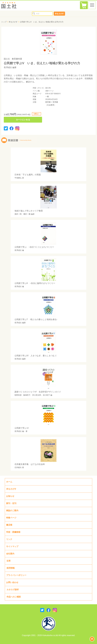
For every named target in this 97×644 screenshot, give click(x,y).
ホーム (9, 482)
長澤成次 (8, 67)
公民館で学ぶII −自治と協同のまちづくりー (35, 283)
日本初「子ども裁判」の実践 (28, 175)
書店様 (9, 525)
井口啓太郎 (37, 395)
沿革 (9, 561)
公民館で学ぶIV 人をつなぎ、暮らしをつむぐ (36, 356)
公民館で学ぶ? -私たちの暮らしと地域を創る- (36, 319)
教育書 (48, 102)
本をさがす (59, 14)
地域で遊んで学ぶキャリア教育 (29, 211)
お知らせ (10, 496)
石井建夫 (18, 467)
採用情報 (11, 568)
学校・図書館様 (13, 532)
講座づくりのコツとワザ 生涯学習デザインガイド (38, 392)
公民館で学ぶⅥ (22, 428)
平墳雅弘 (18, 178)
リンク (9, 539)
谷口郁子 (46, 395)
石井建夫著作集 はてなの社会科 (30, 464)
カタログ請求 (13, 590)
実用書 (55, 102)
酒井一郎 (18, 214)
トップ (4, 22)
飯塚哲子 (27, 395)
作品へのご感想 (14, 597)
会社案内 (10, 554)
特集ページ (11, 518)
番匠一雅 (27, 214)
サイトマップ (12, 546)
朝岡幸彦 (18, 395)
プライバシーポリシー (16, 575)
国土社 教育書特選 (13, 59)
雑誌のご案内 (12, 510)
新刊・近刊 (11, 503)
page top (92, 639)
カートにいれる (23, 120)
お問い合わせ (12, 582)
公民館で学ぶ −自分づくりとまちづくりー (34, 247)
